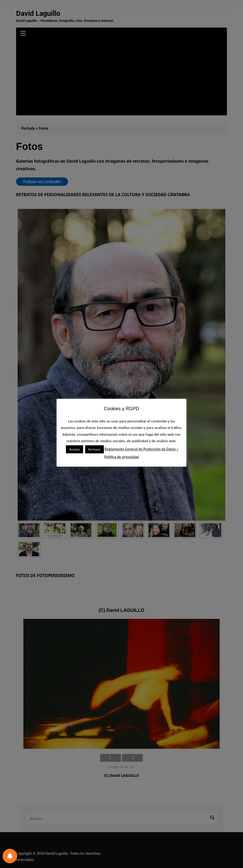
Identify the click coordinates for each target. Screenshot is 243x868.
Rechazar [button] (95, 449)
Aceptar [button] (74, 449)
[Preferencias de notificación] (10, 856)
